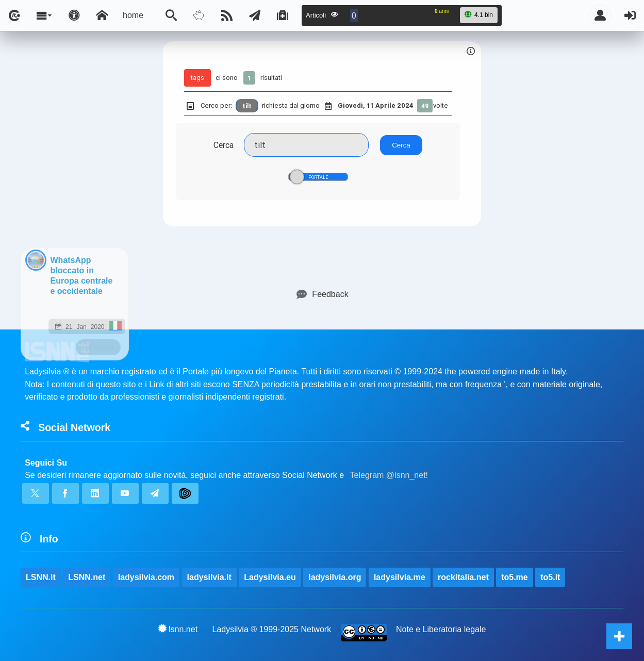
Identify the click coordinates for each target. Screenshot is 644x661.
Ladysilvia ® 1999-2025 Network (272, 629)
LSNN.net (87, 577)
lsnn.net (178, 629)
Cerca (224, 145)
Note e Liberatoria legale (441, 629)
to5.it (550, 577)
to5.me (515, 577)
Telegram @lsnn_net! (389, 475)
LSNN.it (41, 577)
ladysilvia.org (335, 577)
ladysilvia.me (400, 577)
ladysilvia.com (146, 577)
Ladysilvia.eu (270, 577)
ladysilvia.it (209, 577)
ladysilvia (98, 347)
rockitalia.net (463, 577)
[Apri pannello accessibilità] (74, 15)
